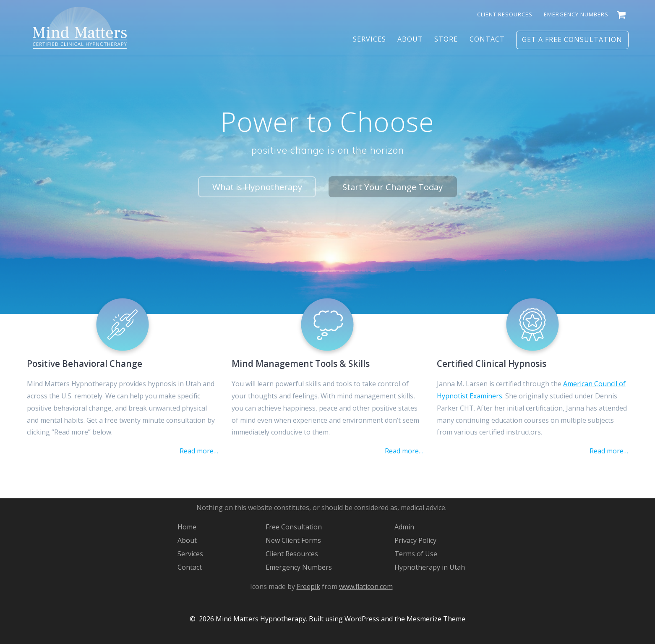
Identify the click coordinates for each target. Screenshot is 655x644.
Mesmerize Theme (436, 619)
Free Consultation (294, 527)
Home (187, 527)
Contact (487, 39)
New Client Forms (293, 540)
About (410, 39)
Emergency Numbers (576, 14)
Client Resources (505, 14)
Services (369, 39)
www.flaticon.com (366, 586)
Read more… (199, 451)
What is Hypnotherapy (256, 187)
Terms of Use (416, 554)
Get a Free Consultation (572, 40)
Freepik (308, 586)
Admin (404, 527)
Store (446, 39)
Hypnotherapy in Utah (430, 567)
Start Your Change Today (394, 187)
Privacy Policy (415, 540)
